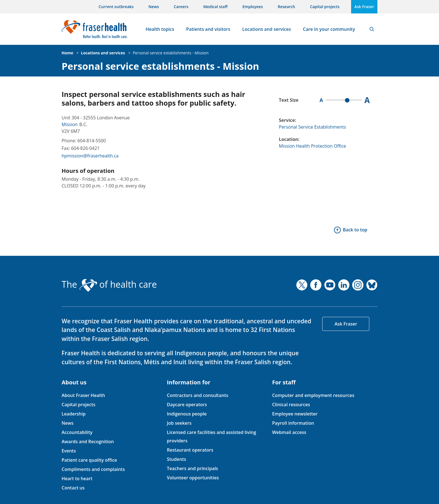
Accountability (77, 432)
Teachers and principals (192, 468)
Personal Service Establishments (312, 127)
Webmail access (289, 432)
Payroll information (293, 423)
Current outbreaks (116, 7)
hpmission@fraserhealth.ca (90, 156)
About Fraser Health (83, 395)
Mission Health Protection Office (312, 146)
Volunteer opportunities (193, 478)
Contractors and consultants (198, 395)
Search (372, 29)
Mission (70, 124)
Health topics (160, 29)
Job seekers (179, 423)
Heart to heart (77, 479)
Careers (181, 7)
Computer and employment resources (313, 395)
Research (286, 7)
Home (67, 53)
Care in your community (329, 29)
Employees (253, 7)
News (154, 7)
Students (177, 459)
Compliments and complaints (93, 469)
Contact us (73, 488)
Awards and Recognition (88, 442)
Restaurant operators (190, 450)
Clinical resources (291, 405)
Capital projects (325, 7)
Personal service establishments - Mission (171, 53)
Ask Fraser (364, 7)
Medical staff (215, 7)
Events (69, 451)
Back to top (355, 230)
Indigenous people (187, 414)
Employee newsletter (295, 414)
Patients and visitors (208, 29)
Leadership (74, 414)
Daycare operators (187, 405)
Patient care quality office (89, 460)
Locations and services (267, 29)
